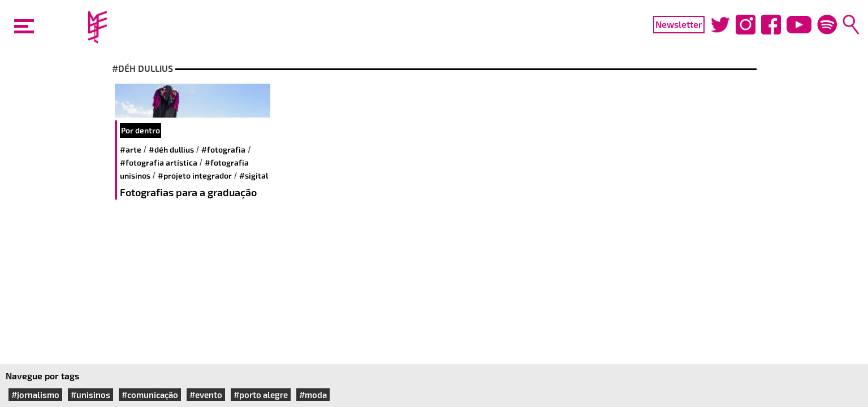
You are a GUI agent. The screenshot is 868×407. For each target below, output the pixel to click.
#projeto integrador (195, 176)
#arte (131, 150)
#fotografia (223, 150)
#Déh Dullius (171, 150)
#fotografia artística (159, 163)
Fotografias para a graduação (188, 192)
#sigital (254, 176)
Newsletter (679, 24)
